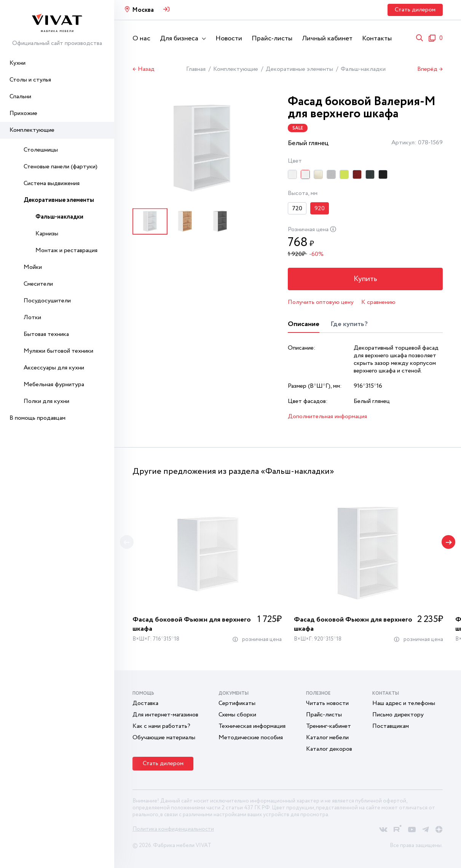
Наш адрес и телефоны (404, 703)
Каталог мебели (327, 738)
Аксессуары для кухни (54, 368)
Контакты (377, 38)
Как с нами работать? (161, 726)
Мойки (33, 267)
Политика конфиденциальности (173, 829)
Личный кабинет (327, 38)
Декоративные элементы (59, 200)
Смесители (38, 284)
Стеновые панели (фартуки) (61, 167)
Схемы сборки (237, 715)
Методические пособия (251, 738)
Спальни (20, 97)
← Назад (144, 69)
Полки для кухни (46, 401)
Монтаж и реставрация (66, 250)
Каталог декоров (329, 749)
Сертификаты (237, 703)
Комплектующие (32, 130)
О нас (141, 38)
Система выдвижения (52, 183)
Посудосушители (47, 301)
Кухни (18, 63)
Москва (143, 10)
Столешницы (41, 150)
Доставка (145, 703)
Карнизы (47, 234)
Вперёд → (430, 69)
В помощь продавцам (37, 418)
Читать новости (327, 703)
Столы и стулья (30, 80)
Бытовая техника (46, 334)
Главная (196, 69)
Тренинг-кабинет (329, 726)
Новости (229, 38)
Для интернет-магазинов (165, 715)
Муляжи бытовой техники (58, 351)
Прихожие (23, 113)
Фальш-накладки (59, 217)
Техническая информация (252, 726)
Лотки (32, 317)
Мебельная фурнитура (54, 384)
